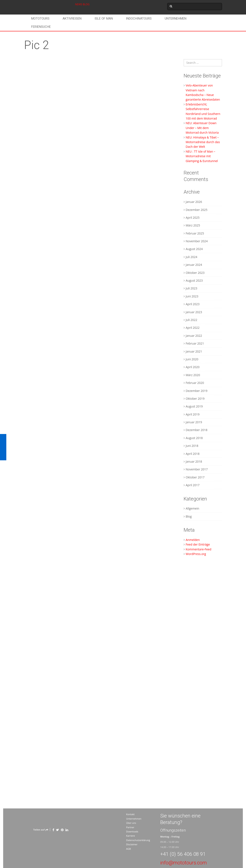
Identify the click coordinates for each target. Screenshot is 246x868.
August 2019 (194, 406)
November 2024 (197, 241)
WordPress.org (196, 554)
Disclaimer (132, 844)
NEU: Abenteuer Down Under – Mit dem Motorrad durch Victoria (202, 128)
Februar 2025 (195, 233)
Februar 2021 (195, 343)
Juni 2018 (192, 446)
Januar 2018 (194, 461)
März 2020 (193, 375)
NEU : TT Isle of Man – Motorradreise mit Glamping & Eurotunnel (202, 156)
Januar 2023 (194, 312)
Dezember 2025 (197, 210)
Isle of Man (104, 19)
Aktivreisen (72, 19)
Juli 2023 (192, 288)
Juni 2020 (192, 359)
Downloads (132, 831)
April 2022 (193, 328)
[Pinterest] (62, 830)
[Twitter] (57, 830)
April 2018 (193, 454)
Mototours (40, 19)
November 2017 (197, 469)
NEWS (79, 4)
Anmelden (193, 540)
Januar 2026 (194, 202)
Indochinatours (139, 19)
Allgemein (193, 508)
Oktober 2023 (195, 273)
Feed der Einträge (198, 544)
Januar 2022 (194, 336)
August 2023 (194, 280)
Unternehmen (176, 19)
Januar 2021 (194, 351)
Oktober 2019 (195, 399)
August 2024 (194, 249)
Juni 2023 (192, 296)
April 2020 (193, 367)
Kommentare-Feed (199, 549)
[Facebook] (53, 830)
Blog (189, 516)
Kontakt (130, 814)
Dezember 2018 (197, 430)
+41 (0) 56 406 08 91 (183, 854)
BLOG (86, 4)
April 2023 (193, 304)
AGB (128, 849)
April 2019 (193, 414)
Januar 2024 (194, 265)
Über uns (131, 823)
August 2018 (194, 438)
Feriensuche (41, 27)
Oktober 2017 (195, 477)
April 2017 (193, 485)
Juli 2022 (192, 320)
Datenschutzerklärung (138, 840)
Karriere (130, 836)
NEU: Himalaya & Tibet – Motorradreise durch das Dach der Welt (203, 142)
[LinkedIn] (67, 830)
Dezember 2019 (197, 391)
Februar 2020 (195, 383)
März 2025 (193, 225)
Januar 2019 (194, 422)
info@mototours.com (184, 863)
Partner (130, 827)
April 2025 (193, 218)
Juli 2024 (192, 257)
